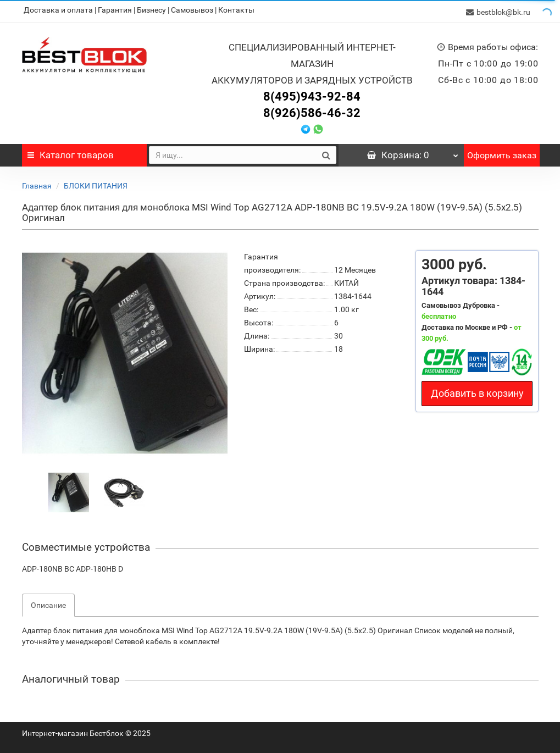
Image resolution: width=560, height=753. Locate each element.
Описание (48, 603)
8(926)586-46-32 (312, 111)
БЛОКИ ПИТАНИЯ (96, 184)
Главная (37, 184)
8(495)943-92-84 (312, 94)
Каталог (71, 153)
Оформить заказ (502, 153)
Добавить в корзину (477, 391)
